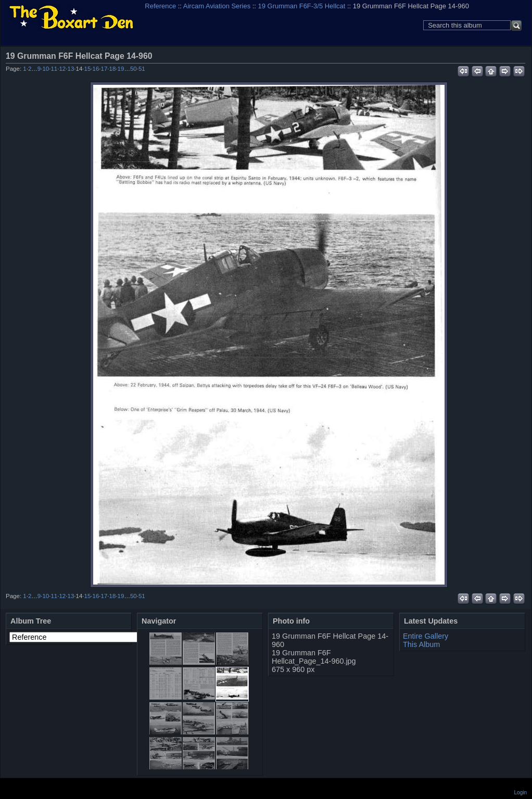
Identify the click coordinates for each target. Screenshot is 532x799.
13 (71, 69)
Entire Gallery (426, 636)
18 (113, 69)
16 (96, 69)
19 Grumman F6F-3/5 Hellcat (302, 6)
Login (521, 792)
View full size (520, 56)
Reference (160, 6)
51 (142, 69)
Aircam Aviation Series (217, 6)
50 (134, 69)
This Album (421, 644)
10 (46, 69)
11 (54, 69)
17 (104, 69)
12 (62, 69)
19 (121, 69)
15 (88, 69)
